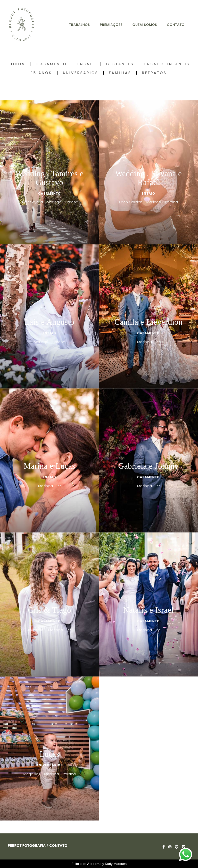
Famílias (120, 73)
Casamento (52, 64)
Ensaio (86, 64)
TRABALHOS (80, 25)
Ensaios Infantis (167, 64)
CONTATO (176, 25)
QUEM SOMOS (145, 25)
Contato (58, 846)
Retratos (154, 73)
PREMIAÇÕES (111, 25)
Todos (16, 64)
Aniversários (81, 73)
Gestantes (120, 64)
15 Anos (42, 73)
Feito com (99, 864)
